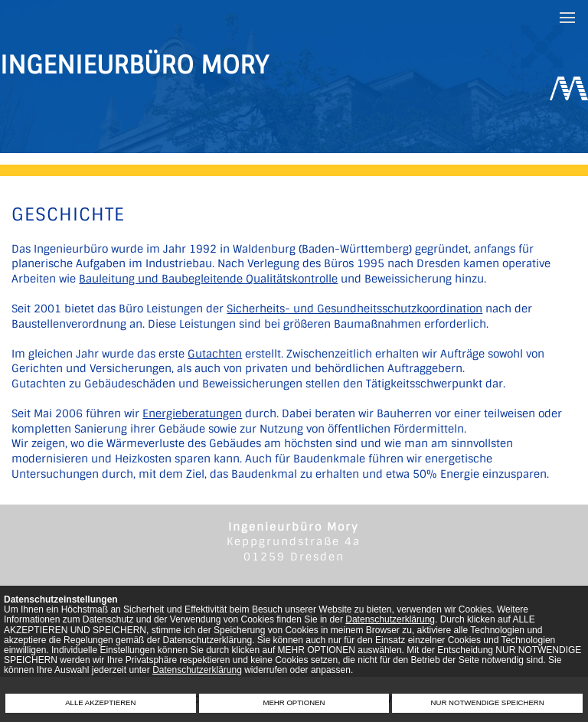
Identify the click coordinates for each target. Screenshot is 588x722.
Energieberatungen (192, 413)
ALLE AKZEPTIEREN (100, 702)
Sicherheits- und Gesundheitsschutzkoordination (354, 309)
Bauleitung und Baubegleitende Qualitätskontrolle (208, 279)
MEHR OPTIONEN (294, 702)
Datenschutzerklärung (390, 619)
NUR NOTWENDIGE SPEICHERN (488, 702)
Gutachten (215, 354)
